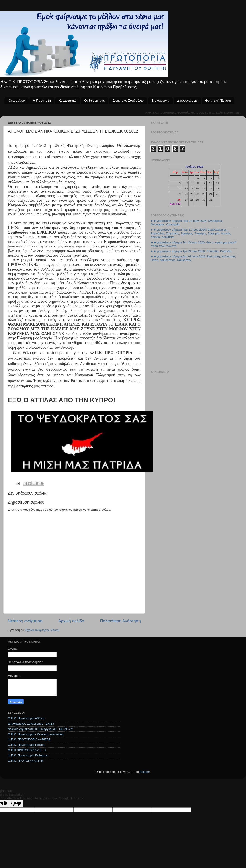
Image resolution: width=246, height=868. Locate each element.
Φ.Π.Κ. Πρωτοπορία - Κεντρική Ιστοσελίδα (36, 734)
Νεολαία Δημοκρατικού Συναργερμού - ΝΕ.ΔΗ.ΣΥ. (41, 729)
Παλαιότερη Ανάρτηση (120, 621)
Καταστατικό (67, 100)
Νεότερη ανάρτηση (25, 621)
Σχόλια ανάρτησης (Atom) (42, 630)
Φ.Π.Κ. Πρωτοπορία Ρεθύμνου (28, 755)
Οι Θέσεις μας (95, 100)
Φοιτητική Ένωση (218, 100)
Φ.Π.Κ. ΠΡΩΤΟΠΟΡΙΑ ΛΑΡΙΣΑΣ (29, 739)
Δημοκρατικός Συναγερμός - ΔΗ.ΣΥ (31, 724)
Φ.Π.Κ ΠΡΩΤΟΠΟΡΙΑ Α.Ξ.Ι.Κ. (27, 750)
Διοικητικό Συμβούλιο (128, 100)
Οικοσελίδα (17, 100)
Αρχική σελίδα (71, 621)
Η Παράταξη (42, 100)
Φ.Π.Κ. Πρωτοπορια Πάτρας (26, 745)
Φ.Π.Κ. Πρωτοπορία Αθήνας (26, 718)
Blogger (145, 772)
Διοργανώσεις (187, 100)
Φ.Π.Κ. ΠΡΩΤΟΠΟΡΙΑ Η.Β (25, 761)
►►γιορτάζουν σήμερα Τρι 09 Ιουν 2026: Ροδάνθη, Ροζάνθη (191, 251)
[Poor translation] (16, 804)
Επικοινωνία (160, 100)
